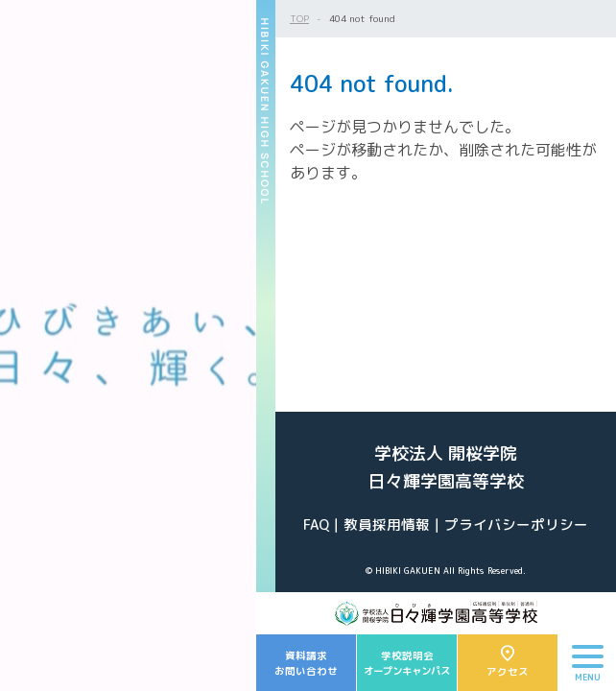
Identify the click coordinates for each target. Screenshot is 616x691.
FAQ (316, 524)
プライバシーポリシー (516, 524)
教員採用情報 (387, 524)
